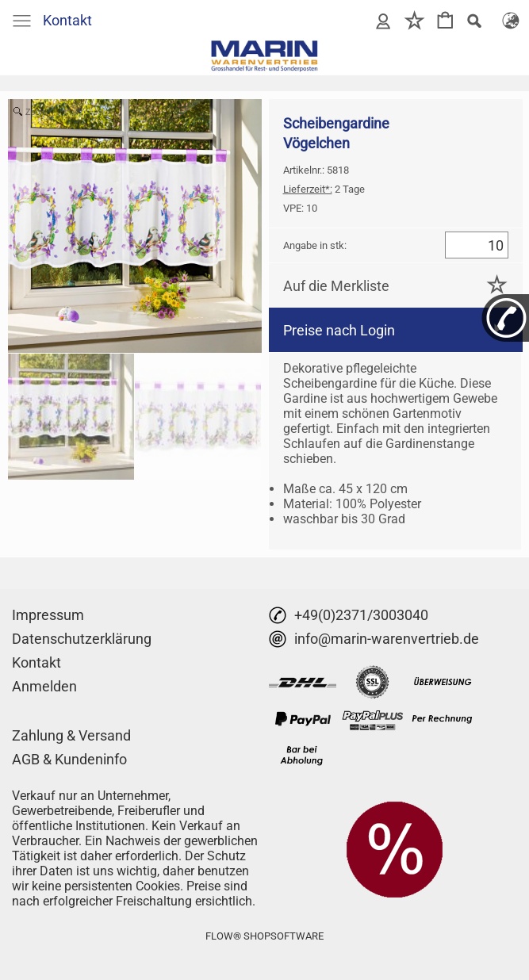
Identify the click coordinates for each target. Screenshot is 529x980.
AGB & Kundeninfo (69, 759)
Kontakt (67, 20)
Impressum (48, 615)
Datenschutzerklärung (82, 639)
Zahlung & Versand (71, 735)
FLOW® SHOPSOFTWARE (264, 936)
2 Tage (324, 189)
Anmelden (44, 686)
